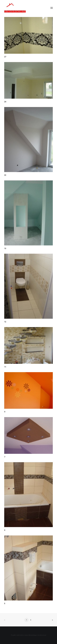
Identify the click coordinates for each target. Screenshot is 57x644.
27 (5, 57)
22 (5, 175)
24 (5, 102)
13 (5, 248)
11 (5, 367)
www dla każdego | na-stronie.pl (35, 635)
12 (5, 322)
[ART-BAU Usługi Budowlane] (15, 8)
